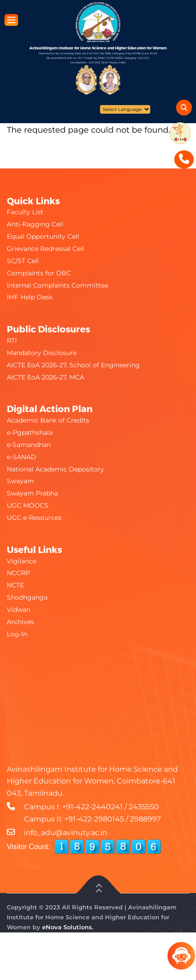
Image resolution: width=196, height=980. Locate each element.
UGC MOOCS (28, 505)
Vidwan (19, 610)
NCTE (15, 585)
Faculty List (25, 212)
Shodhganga (27, 597)
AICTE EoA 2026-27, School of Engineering (73, 365)
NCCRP (18, 573)
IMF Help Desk (30, 297)
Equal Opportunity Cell (43, 236)
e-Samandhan (29, 445)
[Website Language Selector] (125, 109)
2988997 (145, 819)
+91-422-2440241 (92, 807)
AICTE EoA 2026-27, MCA (45, 377)
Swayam (20, 481)
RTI (12, 341)
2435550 (144, 807)
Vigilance (22, 561)
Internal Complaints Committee (57, 285)
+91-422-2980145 (94, 819)
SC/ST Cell (23, 261)
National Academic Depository (55, 469)
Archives (20, 622)
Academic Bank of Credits (48, 420)
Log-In (17, 634)
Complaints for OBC (39, 273)
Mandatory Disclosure (42, 353)
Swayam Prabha (32, 493)
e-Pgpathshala (30, 432)
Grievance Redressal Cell (45, 249)
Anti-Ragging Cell (35, 224)
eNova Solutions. (68, 927)
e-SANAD (22, 457)
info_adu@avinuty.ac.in (66, 833)
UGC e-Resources (34, 518)
